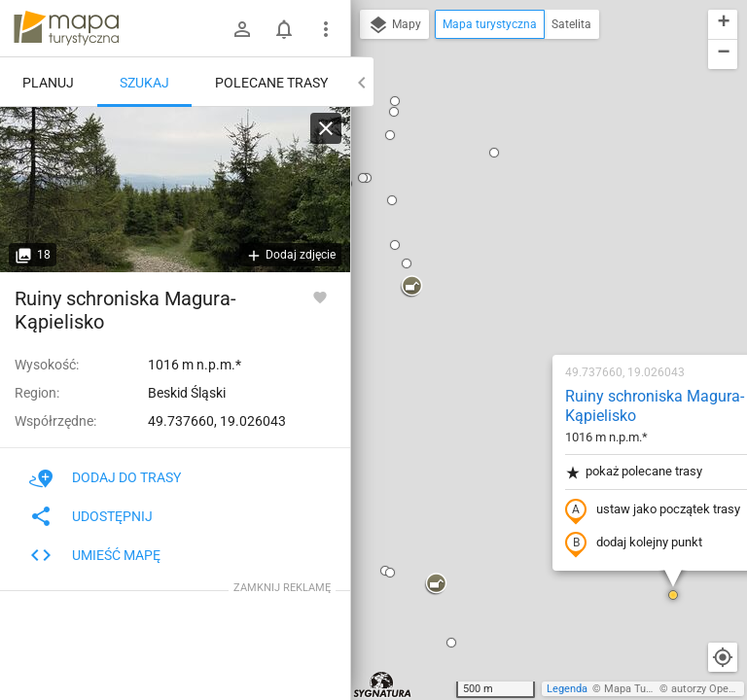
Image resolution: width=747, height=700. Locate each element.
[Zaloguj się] (242, 29)
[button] (549, 350)
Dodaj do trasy (105, 477)
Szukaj (144, 83)
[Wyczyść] (326, 128)
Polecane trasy (271, 83)
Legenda (567, 689)
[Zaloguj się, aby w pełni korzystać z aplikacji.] (320, 297)
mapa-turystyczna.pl (66, 28)
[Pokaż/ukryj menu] (326, 29)
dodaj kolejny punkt (509, 298)
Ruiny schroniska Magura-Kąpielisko (530, 161)
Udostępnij (91, 516)
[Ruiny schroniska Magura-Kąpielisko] (175, 190)
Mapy (394, 25)
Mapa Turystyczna (648, 689)
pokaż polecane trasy (509, 227)
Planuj (48, 83)
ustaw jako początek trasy (528, 265)
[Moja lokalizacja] (723, 657)
